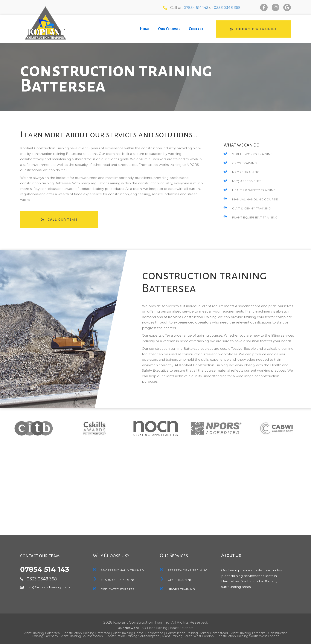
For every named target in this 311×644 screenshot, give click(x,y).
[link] (145, 29)
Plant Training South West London (188, 636)
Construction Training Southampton (133, 636)
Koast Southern (182, 628)
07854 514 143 (196, 8)
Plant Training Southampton (82, 636)
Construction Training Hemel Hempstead (197, 633)
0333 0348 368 (227, 8)
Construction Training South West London (248, 636)
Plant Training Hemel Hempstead (138, 633)
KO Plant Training (154, 628)
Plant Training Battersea (42, 633)
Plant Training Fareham (248, 633)
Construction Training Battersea (86, 633)
